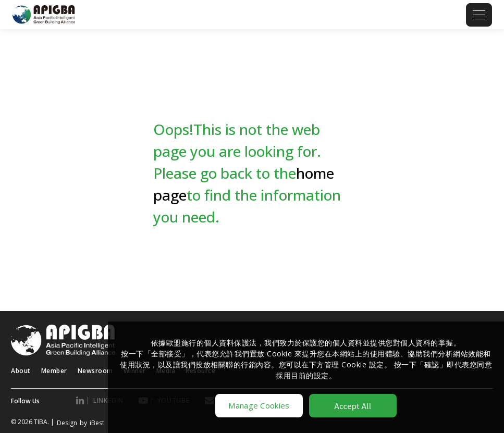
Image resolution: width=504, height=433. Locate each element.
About (21, 371)
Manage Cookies (259, 405)
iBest (97, 423)
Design (67, 423)
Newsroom (95, 371)
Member (54, 371)
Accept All (353, 406)
